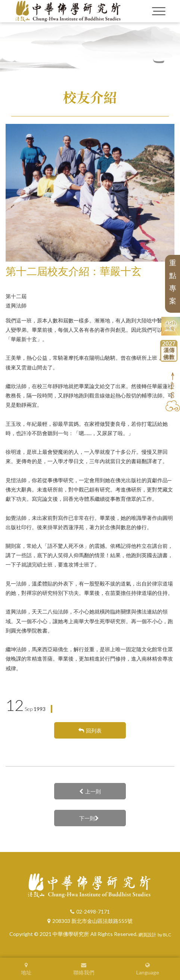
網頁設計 (148, 935)
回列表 (90, 731)
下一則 (89, 818)
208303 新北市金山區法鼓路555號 (90, 921)
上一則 (90, 791)
